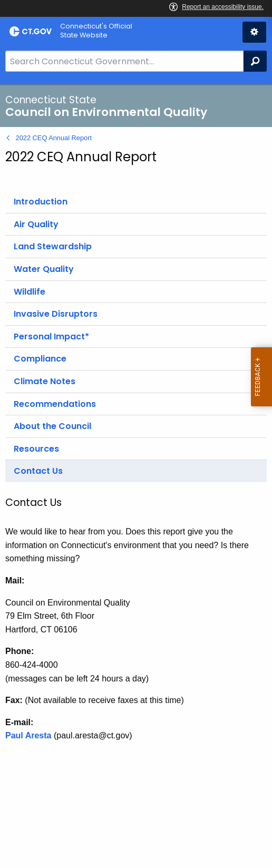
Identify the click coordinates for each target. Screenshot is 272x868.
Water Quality (44, 269)
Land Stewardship (53, 246)
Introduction (41, 202)
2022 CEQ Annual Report (54, 138)
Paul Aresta (28, 735)
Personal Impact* (51, 337)
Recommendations (55, 404)
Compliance (40, 359)
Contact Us (38, 471)
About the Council (52, 426)
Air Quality (36, 224)
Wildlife (30, 292)
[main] (136, 476)
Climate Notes (45, 381)
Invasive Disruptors (56, 314)
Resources (36, 449)
